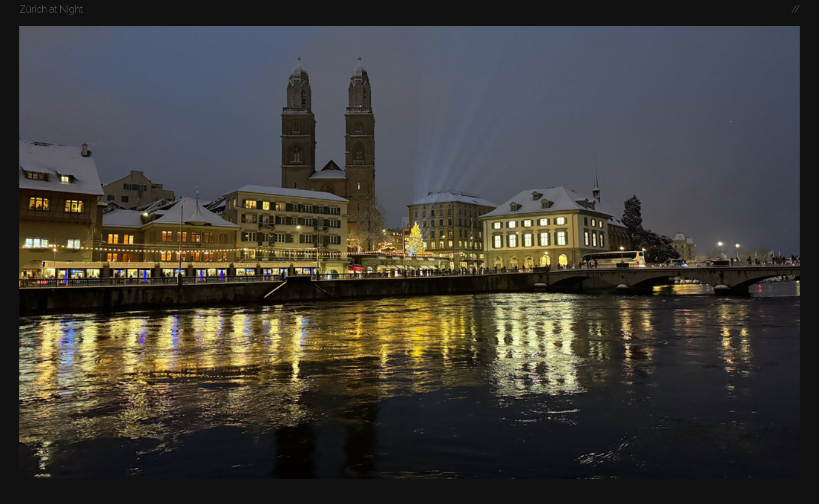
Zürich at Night (51, 9)
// (795, 9)
